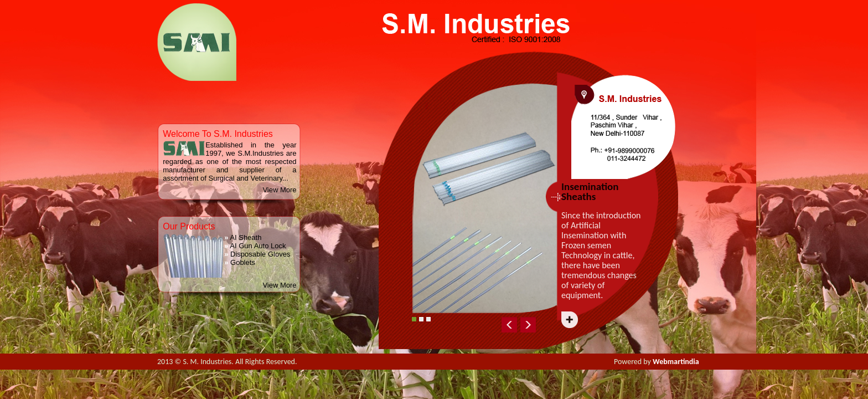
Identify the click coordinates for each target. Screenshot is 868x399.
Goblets (240, 262)
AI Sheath (243, 237)
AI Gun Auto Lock (255, 246)
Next (605, 322)
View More (279, 190)
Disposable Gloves (257, 254)
